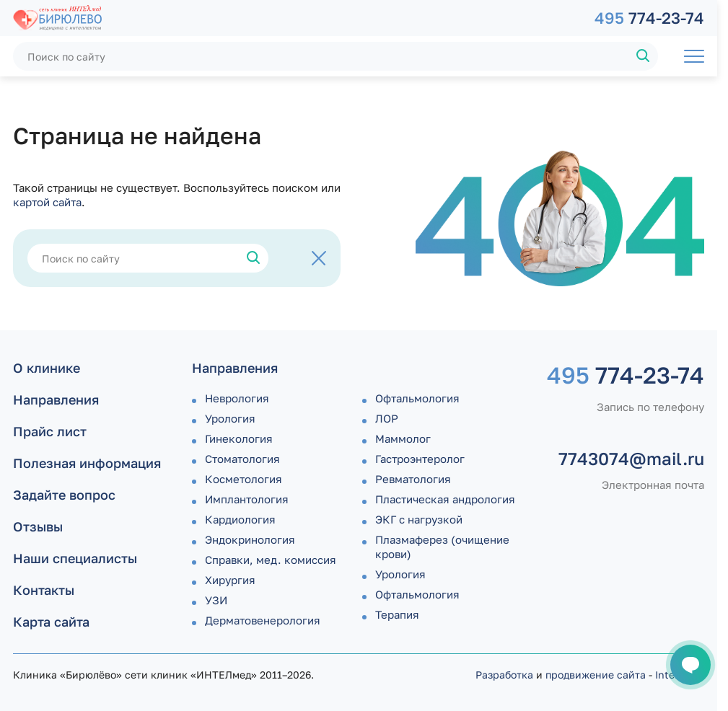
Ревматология (413, 479)
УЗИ (216, 600)
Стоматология (242, 459)
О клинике (47, 368)
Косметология (244, 479)
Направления (56, 399)
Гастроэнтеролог (420, 459)
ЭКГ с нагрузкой (419, 519)
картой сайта (47, 202)
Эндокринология (250, 539)
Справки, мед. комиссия (271, 560)
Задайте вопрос (64, 495)
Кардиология (240, 519)
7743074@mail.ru (631, 459)
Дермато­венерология (263, 620)
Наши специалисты (75, 558)
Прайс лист (50, 431)
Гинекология (239, 438)
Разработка (504, 675)
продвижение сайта (596, 675)
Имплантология (247, 499)
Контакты (44, 590)
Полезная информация (87, 463)
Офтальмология (417, 398)
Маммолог (403, 438)
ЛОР (387, 418)
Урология (230, 418)
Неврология (237, 398)
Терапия (397, 614)
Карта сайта (51, 622)
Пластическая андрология (445, 499)
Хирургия (230, 580)
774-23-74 (649, 18)
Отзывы (38, 526)
